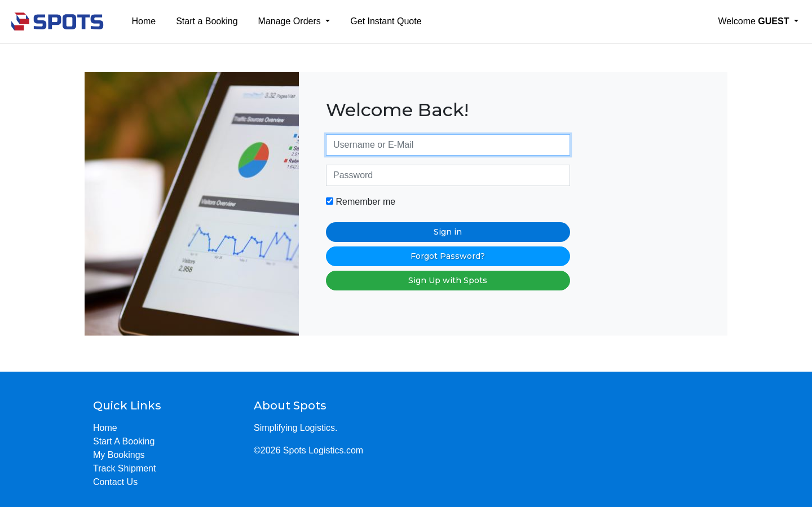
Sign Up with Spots (448, 280)
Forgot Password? (448, 256)
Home (144, 21)
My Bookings (119, 455)
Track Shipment (124, 468)
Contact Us (115, 482)
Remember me (361, 202)
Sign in (448, 232)
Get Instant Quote (386, 21)
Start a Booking (207, 21)
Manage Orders (291, 21)
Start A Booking (124, 441)
